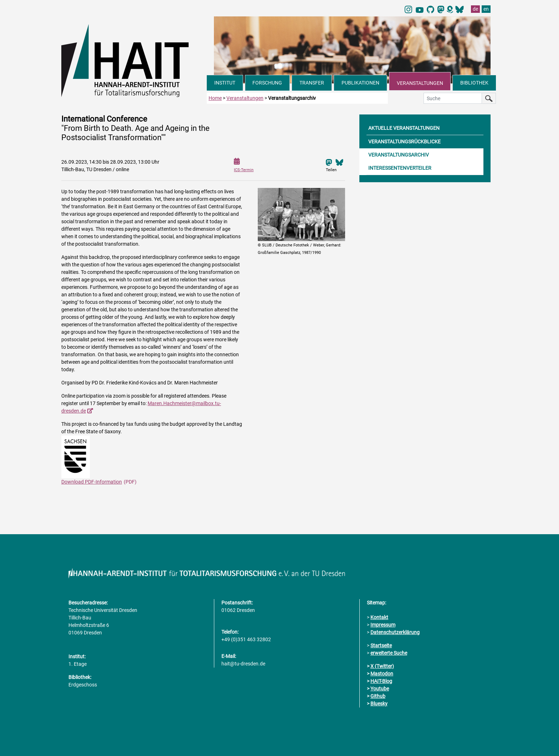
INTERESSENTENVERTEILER (400, 168)
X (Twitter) (382, 666)
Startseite (381, 645)
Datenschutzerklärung (395, 632)
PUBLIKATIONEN (360, 83)
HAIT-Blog (381, 681)
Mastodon (382, 674)
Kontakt (379, 617)
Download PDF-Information (92, 482)
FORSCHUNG (267, 83)
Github (378, 696)
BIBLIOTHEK (474, 83)
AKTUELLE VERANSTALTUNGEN (404, 128)
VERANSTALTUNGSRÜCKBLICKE (404, 142)
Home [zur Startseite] (215, 98)
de (475, 9)
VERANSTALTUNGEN (420, 83)
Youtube (380, 689)
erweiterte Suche (389, 653)
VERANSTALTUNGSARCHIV (399, 155)
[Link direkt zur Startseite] (134, 60)
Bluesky (379, 704)
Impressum (383, 625)
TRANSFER (312, 83)
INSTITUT (225, 83)
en (486, 9)
